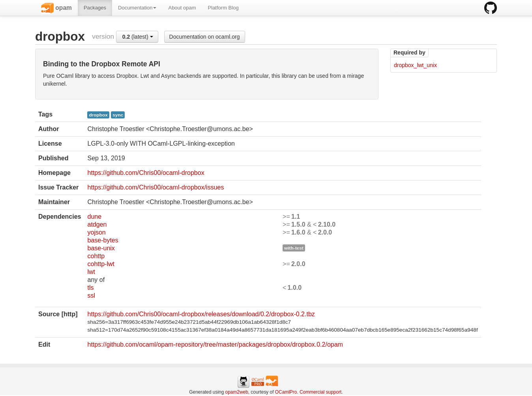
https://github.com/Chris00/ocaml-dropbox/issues (155, 187)
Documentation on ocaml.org (205, 37)
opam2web (237, 392)
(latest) (138, 37)
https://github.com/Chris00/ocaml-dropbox (146, 173)
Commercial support (320, 392)
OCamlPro (286, 392)
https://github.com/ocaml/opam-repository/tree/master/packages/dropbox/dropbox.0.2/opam (215, 344)
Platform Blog (223, 8)
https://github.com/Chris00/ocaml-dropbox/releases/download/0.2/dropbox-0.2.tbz (201, 314)
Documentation (137, 8)
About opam (182, 8)
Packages (95, 8)
